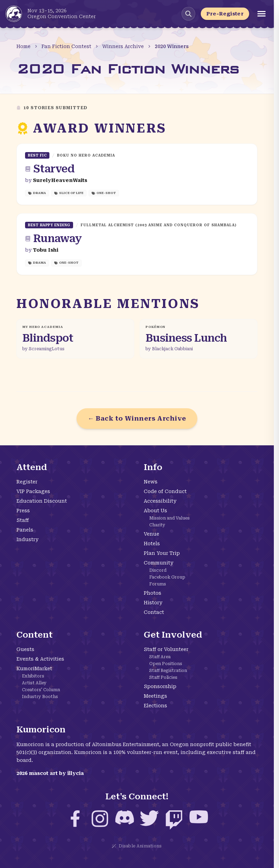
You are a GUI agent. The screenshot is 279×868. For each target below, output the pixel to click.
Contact (154, 612)
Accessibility (160, 501)
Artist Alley (34, 683)
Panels (25, 530)
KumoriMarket (34, 669)
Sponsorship (160, 686)
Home (24, 46)
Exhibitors (33, 676)
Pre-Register (225, 14)
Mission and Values (170, 518)
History (153, 603)
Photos (153, 593)
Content (34, 635)
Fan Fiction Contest (66, 46)
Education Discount (42, 501)
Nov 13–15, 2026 (47, 11)
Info (153, 467)
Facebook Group (167, 577)
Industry (27, 539)
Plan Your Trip (162, 553)
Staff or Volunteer (166, 649)
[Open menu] (261, 14)
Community (159, 563)
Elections (155, 706)
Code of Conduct (165, 491)
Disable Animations (137, 846)
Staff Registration (168, 671)
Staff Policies (163, 677)
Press (23, 511)
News (151, 482)
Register (27, 482)
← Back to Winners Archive (137, 418)
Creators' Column (41, 690)
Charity (157, 525)
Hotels (152, 544)
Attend (32, 467)
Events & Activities (40, 659)
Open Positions (166, 664)
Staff (23, 520)
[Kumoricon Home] (14, 14)
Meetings (155, 696)
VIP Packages (33, 491)
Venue (152, 534)
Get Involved (173, 635)
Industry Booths (40, 697)
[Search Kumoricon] (188, 14)
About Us (155, 511)
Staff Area (160, 657)
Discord (158, 570)
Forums (158, 584)
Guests (25, 649)
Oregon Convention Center (62, 16)
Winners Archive (123, 46)
